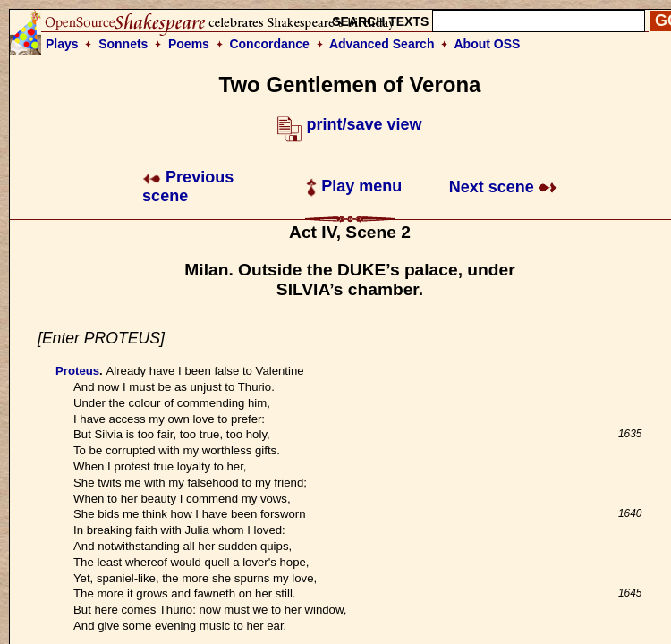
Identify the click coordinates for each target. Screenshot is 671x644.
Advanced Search (382, 44)
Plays (62, 44)
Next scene (503, 187)
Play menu (354, 186)
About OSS (488, 44)
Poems (189, 44)
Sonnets (123, 44)
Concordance (269, 44)
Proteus (77, 371)
